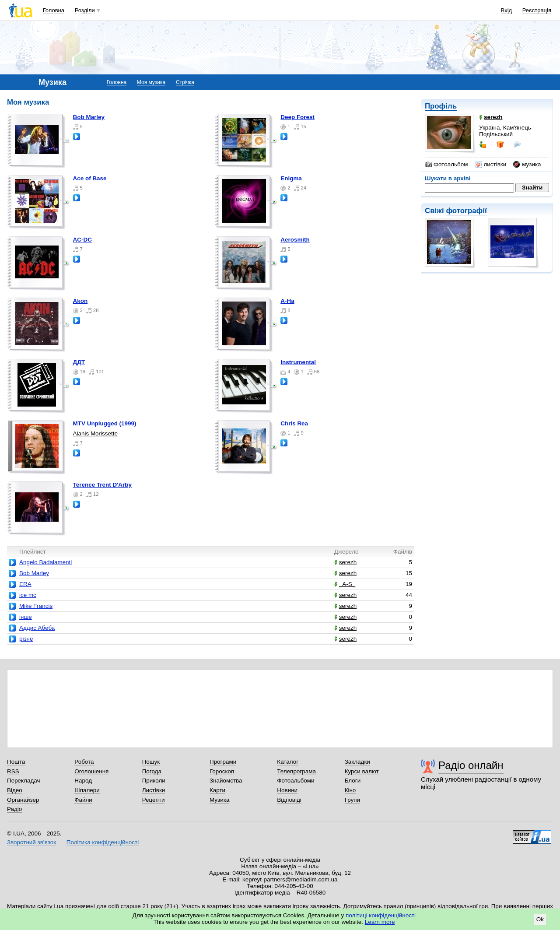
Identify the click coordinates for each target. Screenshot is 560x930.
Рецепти (154, 800)
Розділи (85, 10)
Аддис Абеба (37, 628)
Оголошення (91, 771)
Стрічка (185, 82)
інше (26, 617)
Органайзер (23, 800)
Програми (223, 762)
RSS (13, 771)
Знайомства (226, 781)
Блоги (353, 781)
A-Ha (287, 301)
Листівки (154, 790)
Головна (54, 10)
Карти (217, 790)
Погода (152, 771)
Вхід (507, 10)
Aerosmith (295, 240)
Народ (83, 781)
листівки (490, 165)
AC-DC (82, 240)
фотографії (466, 211)
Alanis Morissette (95, 433)
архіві (462, 178)
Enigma (291, 178)
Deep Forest (297, 117)
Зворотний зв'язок (31, 842)
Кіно (350, 790)
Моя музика (151, 82)
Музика (219, 800)
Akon (80, 301)
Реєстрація (537, 10)
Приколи (154, 781)
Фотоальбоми (296, 781)
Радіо (14, 809)
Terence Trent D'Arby (102, 485)
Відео (15, 790)
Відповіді (289, 800)
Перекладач (23, 781)
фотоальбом (446, 165)
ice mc (28, 595)
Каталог (288, 762)
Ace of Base (90, 178)
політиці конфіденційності (381, 915)
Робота (84, 762)
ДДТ (79, 362)
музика (527, 165)
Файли (83, 800)
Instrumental (298, 362)
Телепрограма (296, 771)
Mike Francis (36, 606)
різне (26, 639)
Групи (352, 800)
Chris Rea (294, 423)
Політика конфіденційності (103, 842)
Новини (287, 790)
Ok (540, 919)
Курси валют (362, 771)
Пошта (16, 762)
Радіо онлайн (471, 765)
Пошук (151, 762)
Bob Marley (89, 117)
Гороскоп (222, 771)
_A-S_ (345, 584)
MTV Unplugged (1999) (105, 423)
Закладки (357, 762)
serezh (345, 562)
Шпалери (87, 790)
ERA (25, 584)
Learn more (380, 922)
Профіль (441, 106)
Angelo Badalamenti (45, 562)
